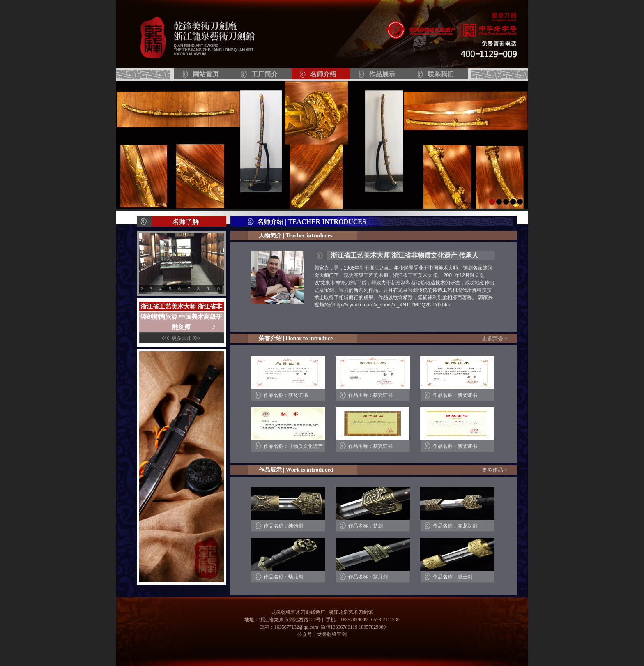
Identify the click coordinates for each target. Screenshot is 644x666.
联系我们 (441, 74)
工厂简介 (264, 74)
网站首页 (206, 74)
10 (217, 289)
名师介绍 (323, 74)
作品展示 (382, 74)
